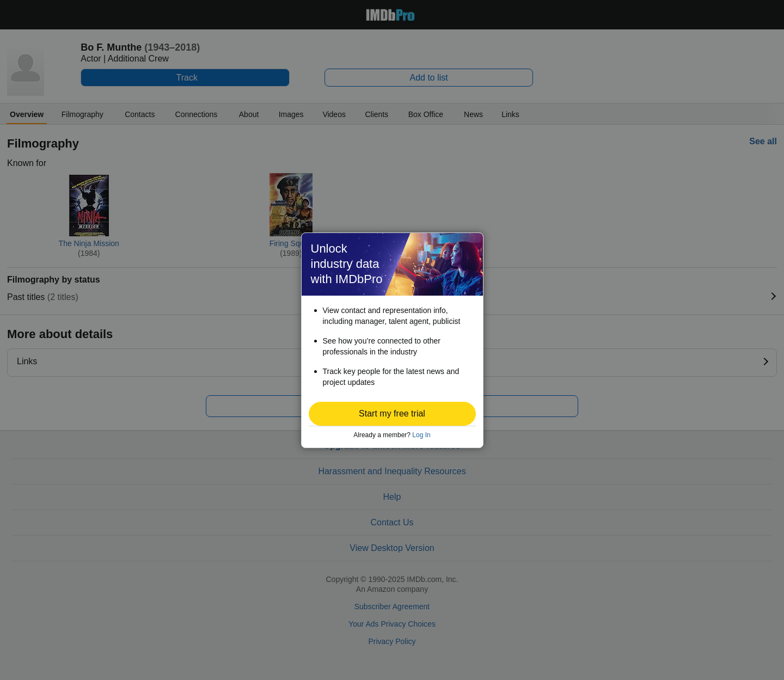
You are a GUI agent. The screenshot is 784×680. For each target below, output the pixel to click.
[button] (392, 414)
